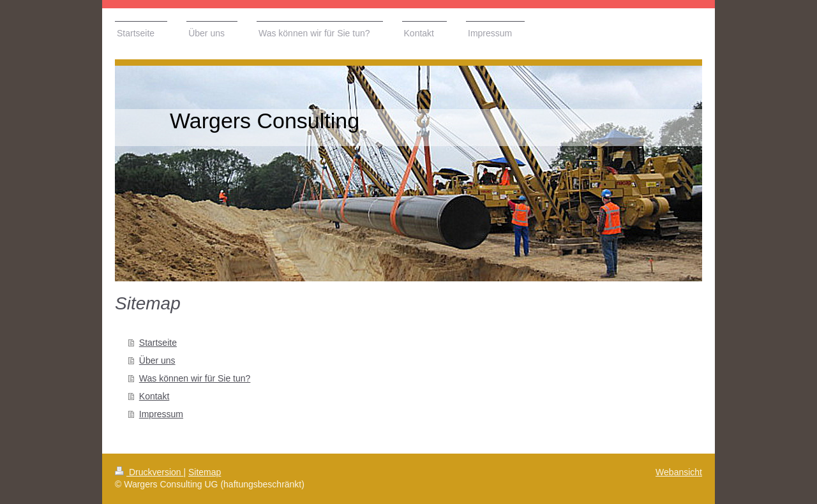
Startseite (158, 343)
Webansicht (679, 472)
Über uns (157, 360)
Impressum (161, 414)
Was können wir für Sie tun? (195, 378)
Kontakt (154, 396)
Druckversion (149, 472)
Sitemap (205, 472)
